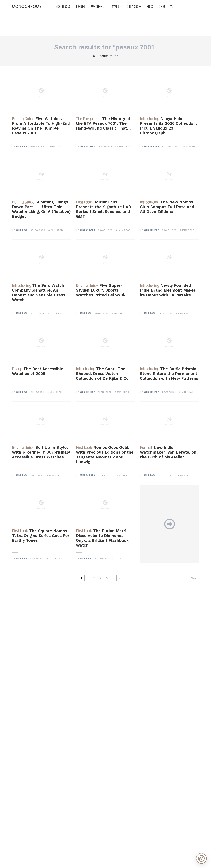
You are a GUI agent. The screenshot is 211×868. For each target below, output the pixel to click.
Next (194, 578)
